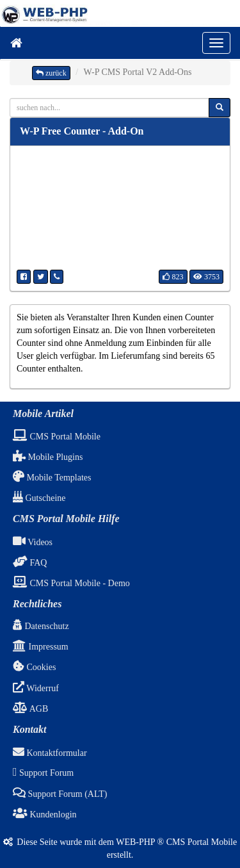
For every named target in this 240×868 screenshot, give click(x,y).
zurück (51, 73)
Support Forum (43, 773)
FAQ (30, 563)
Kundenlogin (45, 815)
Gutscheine (39, 498)
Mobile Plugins (48, 457)
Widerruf (36, 688)
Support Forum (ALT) (60, 794)
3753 (206, 277)
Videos (33, 542)
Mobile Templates (52, 478)
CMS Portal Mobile (57, 437)
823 (173, 277)
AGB (30, 709)
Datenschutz (41, 626)
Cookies (34, 667)
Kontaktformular (50, 753)
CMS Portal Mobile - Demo (71, 583)
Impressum (41, 647)
